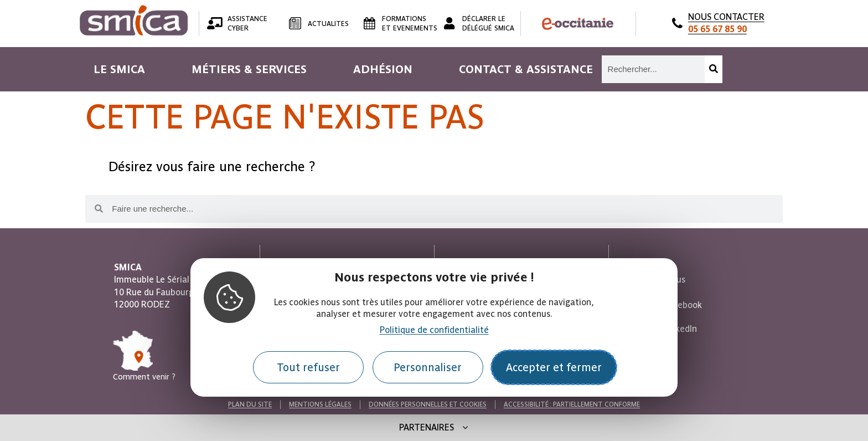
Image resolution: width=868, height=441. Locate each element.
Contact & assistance (526, 69)
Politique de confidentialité (434, 330)
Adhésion (383, 69)
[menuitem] (119, 69)
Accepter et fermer (554, 368)
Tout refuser (308, 368)
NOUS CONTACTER (726, 23)
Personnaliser (428, 368)
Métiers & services (249, 69)
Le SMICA (119, 69)
